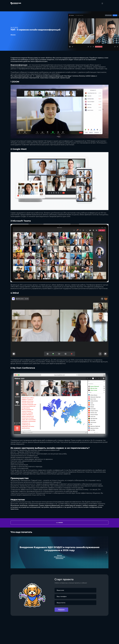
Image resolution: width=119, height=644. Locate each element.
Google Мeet (20, 149)
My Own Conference (24, 368)
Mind (16, 293)
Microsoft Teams (22, 221)
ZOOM (16, 82)
